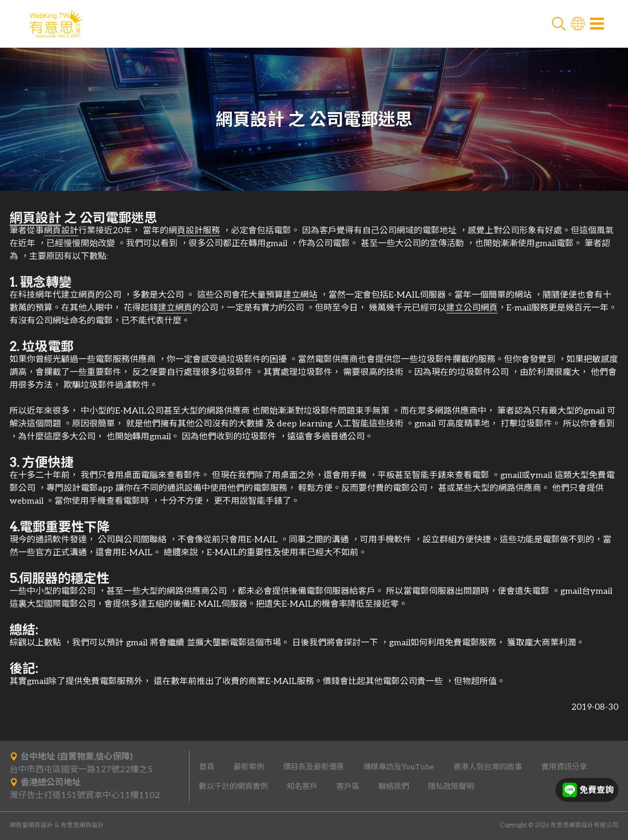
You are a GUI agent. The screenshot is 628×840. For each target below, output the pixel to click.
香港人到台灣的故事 (488, 767)
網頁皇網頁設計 (31, 825)
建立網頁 (175, 310)
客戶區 (348, 787)
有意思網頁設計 (82, 825)
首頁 (207, 767)
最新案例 (249, 767)
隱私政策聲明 (451, 787)
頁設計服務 (199, 233)
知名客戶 (302, 787)
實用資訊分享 (564, 767)
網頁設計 (35, 220)
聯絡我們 (394, 787)
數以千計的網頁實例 (233, 787)
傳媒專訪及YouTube (399, 767)
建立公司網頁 (472, 310)
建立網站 (300, 297)
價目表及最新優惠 (314, 767)
